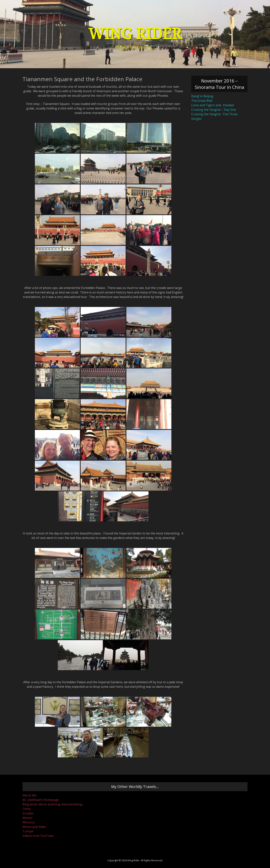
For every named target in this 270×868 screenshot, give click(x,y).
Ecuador (28, 813)
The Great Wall (202, 101)
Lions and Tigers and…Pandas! (213, 105)
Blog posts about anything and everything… (53, 804)
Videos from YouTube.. (38, 836)
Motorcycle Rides (34, 827)
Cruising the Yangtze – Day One (214, 110)
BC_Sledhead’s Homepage (41, 800)
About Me (29, 795)
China (27, 809)
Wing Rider (135, 34)
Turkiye (28, 831)
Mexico (27, 818)
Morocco (29, 822)
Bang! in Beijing (202, 96)
